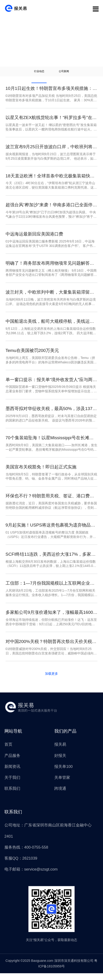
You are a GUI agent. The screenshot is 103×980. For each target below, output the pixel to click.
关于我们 (12, 784)
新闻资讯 (12, 773)
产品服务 (12, 762)
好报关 (60, 762)
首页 (8, 751)
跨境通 (60, 795)
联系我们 (12, 795)
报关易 (60, 751)
